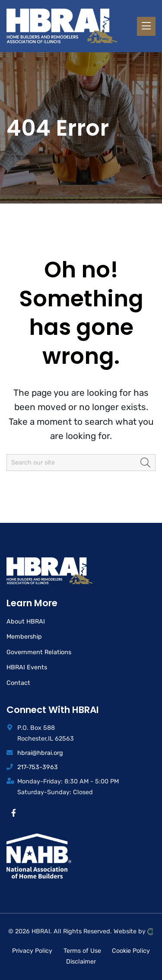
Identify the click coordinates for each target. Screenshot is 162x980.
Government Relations (39, 652)
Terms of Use (82, 950)
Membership (24, 637)
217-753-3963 (38, 767)
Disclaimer (81, 962)
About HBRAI (26, 622)
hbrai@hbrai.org (40, 753)
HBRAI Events (27, 667)
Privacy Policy (32, 950)
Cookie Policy (131, 950)
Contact (18, 683)
